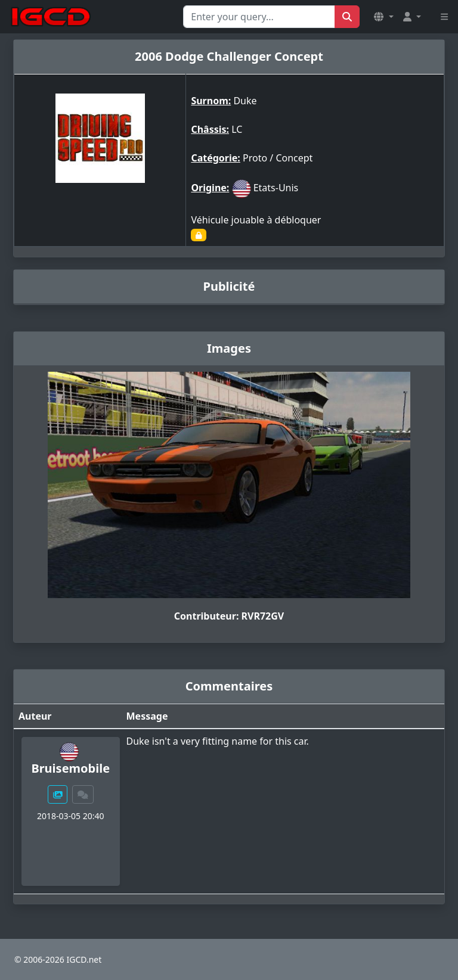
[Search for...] (259, 17)
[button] (383, 17)
